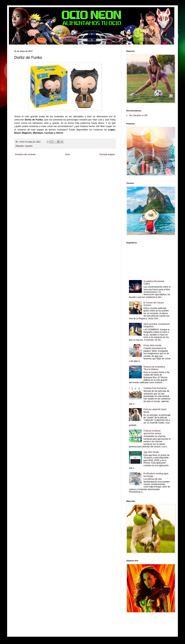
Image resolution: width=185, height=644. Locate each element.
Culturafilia (107, 169)
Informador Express (60, 163)
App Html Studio (151, 452)
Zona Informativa (21, 163)
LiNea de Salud (45, 163)
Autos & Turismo (103, 166)
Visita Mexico (83, 169)
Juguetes (29, 146)
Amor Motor (19, 172)
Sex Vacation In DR (138, 115)
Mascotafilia (33, 169)
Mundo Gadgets (90, 166)
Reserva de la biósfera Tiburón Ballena (154, 368)
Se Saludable (72, 169)
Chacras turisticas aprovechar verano (152, 432)
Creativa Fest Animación (155, 388)
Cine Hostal (78, 166)
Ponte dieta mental (152, 345)
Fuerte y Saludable (56, 166)
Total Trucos (68, 166)
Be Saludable (33, 163)
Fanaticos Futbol (21, 169)
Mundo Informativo (45, 169)
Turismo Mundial (60, 169)
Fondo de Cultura (88, 163)
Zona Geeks (100, 163)
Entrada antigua (107, 154)
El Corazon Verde (96, 169)
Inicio (68, 154)
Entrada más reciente (25, 154)
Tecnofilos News (30, 166)
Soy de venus (42, 166)
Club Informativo (74, 163)
